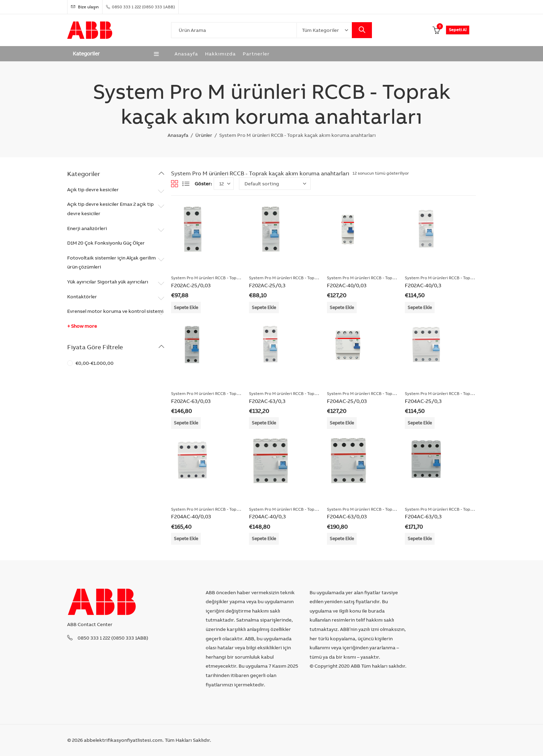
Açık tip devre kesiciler (93, 190)
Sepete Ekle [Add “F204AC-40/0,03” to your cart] (186, 538)
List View (186, 184)
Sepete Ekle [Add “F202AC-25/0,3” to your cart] (264, 307)
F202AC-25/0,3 (267, 285)
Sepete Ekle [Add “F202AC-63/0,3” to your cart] (264, 423)
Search (362, 30)
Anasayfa (178, 135)
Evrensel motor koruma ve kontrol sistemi (115, 311)
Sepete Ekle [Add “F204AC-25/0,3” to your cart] (420, 423)
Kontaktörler (82, 297)
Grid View (175, 184)
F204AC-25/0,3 (423, 401)
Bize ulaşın (85, 7)
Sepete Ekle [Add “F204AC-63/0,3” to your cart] (420, 538)
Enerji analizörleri (87, 228)
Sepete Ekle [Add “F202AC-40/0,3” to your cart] (420, 307)
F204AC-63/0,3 (423, 516)
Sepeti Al (458, 30)
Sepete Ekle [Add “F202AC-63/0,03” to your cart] (186, 423)
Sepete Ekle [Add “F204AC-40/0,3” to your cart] (264, 538)
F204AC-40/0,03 (191, 516)
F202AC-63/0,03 (191, 401)
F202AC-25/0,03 (191, 285)
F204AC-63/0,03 (347, 516)
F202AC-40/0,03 (347, 285)
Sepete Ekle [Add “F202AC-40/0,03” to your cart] (342, 307)
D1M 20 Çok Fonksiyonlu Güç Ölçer (106, 243)
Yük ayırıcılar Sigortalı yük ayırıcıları (108, 282)
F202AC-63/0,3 (267, 401)
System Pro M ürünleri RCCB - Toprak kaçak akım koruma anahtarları (238, 278)
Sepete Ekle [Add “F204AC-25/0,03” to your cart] (342, 423)
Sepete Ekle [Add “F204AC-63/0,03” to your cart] (342, 538)
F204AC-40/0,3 (267, 516)
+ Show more (82, 326)
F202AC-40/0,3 (423, 285)
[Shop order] (275, 184)
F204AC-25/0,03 (347, 401)
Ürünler (204, 135)
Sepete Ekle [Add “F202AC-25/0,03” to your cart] (186, 307)
